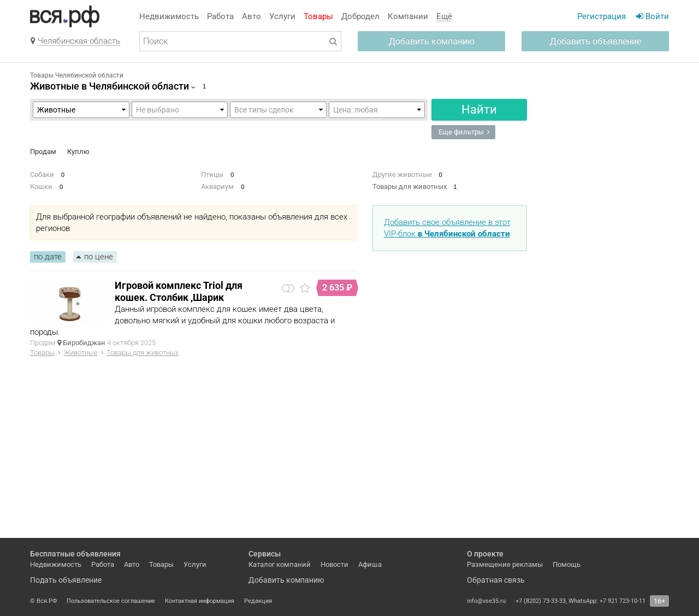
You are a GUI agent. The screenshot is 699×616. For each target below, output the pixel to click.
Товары (318, 16)
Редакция (258, 601)
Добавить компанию (432, 41)
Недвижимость (169, 16)
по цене (99, 257)
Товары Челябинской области (77, 75)
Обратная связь (496, 580)
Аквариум (217, 186)
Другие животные (402, 174)
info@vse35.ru (486, 601)
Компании (408, 16)
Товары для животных (410, 186)
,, (278, 110)
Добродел (360, 16)
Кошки (41, 186)
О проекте (485, 554)
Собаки (42, 174)
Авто (251, 16)
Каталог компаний (280, 564)
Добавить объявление (596, 41)
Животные (81, 353)
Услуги (282, 16)
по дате (48, 257)
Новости (334, 564)
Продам (43, 152)
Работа (220, 16)
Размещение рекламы (505, 564)
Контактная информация (200, 601)
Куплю (78, 152)
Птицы (212, 174)
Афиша (370, 564)
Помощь (567, 564)
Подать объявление (66, 580)
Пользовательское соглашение (111, 601)
